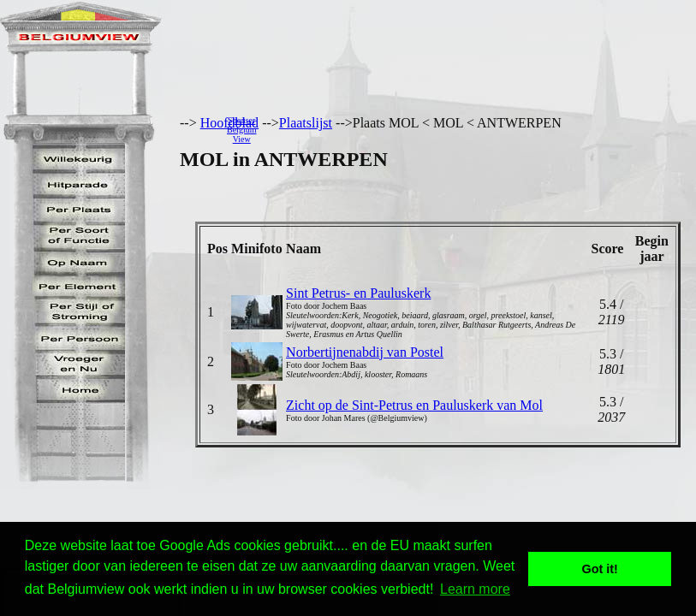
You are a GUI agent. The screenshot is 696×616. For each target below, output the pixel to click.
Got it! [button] (600, 569)
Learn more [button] (475, 589)
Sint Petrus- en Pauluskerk (358, 293)
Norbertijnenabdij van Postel (365, 352)
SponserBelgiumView (241, 130)
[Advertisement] (481, 129)
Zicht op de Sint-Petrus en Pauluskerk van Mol (414, 405)
